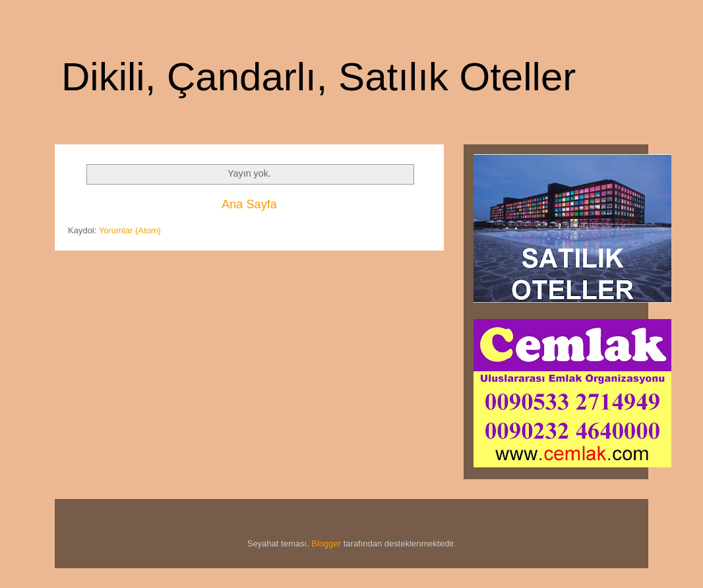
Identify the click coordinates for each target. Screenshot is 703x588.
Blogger (326, 544)
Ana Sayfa (249, 204)
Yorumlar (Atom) (130, 230)
